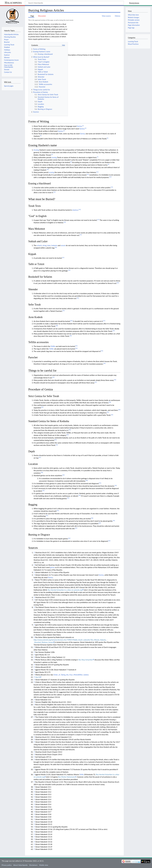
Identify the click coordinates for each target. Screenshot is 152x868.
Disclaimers (33, 865)
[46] (57, 445)
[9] (108, 164)
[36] (115, 380)
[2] (86, 128)
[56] (58, 511)
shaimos (75, 210)
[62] (69, 538)
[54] (79, 495)
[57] (47, 516)
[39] (42, 407)
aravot (63, 245)
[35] (53, 377)
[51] (100, 483)
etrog (44, 245)
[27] (104, 321)
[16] (80, 209)
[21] (63, 257)
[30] (71, 336)
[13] (110, 177)
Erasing (36, 150)
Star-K (38, 677)
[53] (43, 491)
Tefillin (53, 346)
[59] (114, 521)
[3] (64, 131)
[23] (118, 283)
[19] (81, 235)
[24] (78, 298)
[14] (112, 187)
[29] (114, 331)
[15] (54, 192)
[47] (40, 457)
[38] (110, 402)
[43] (70, 430)
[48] (42, 472)
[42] (112, 415)
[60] (100, 523)
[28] (57, 326)
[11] (97, 172)
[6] (52, 154)
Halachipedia (13, 3)
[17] (98, 220)
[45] (56, 440)
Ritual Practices (133, 44)
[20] (56, 247)
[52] (116, 485)
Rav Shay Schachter (86, 660)
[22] (69, 270)
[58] (92, 518)
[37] (96, 382)
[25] (64, 311)
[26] (71, 321)
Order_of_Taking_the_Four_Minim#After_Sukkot (71, 675)
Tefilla (82, 774)
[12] (88, 174)
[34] (104, 363)
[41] (108, 412)
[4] (41, 136)
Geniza (79, 126)
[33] (102, 351)
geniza (52, 567)
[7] (98, 157)
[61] (76, 528)
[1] (83, 126)
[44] (68, 435)
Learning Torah (133, 42)
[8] (71, 162)
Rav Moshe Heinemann (67, 777)
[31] (76, 346)
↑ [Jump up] (34, 552)
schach (39, 245)
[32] (76, 348)
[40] (119, 410)
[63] (109, 541)
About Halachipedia (20, 865)
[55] (68, 498)
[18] (65, 222)
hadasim (54, 245)
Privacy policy (7, 865)
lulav (49, 245)
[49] (63, 475)
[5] (108, 138)
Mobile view (44, 865)
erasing (54, 157)
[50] (87, 480)
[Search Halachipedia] (74, 3)
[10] (48, 169)
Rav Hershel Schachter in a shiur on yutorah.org (65, 590)
